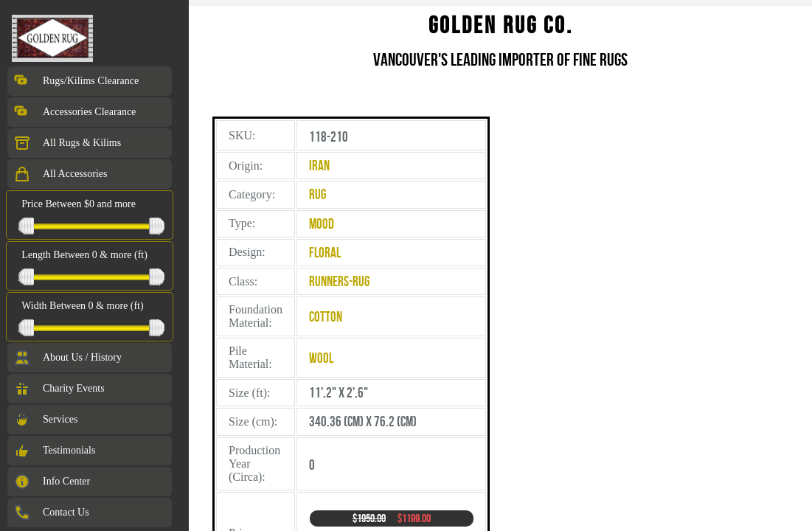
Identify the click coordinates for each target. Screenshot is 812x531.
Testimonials (54, 451)
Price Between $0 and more (79, 204)
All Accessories (60, 174)
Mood (322, 224)
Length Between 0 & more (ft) (84, 255)
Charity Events (59, 389)
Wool (321, 358)
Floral (325, 253)
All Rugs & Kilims (67, 143)
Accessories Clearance (74, 112)
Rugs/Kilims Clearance (76, 81)
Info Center (52, 482)
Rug (317, 194)
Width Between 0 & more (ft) (82, 306)
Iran (319, 166)
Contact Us (51, 513)
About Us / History (67, 358)
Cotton (326, 317)
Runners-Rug (339, 281)
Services (45, 420)
